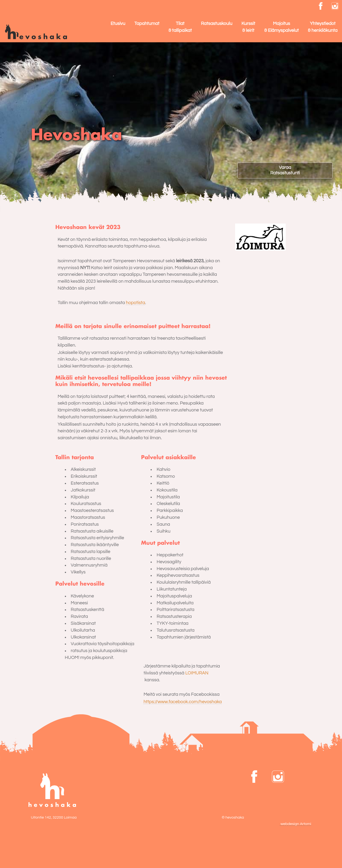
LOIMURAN (197, 673)
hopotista (135, 303)
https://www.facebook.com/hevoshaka (183, 702)
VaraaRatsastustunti (285, 170)
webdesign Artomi (295, 824)
